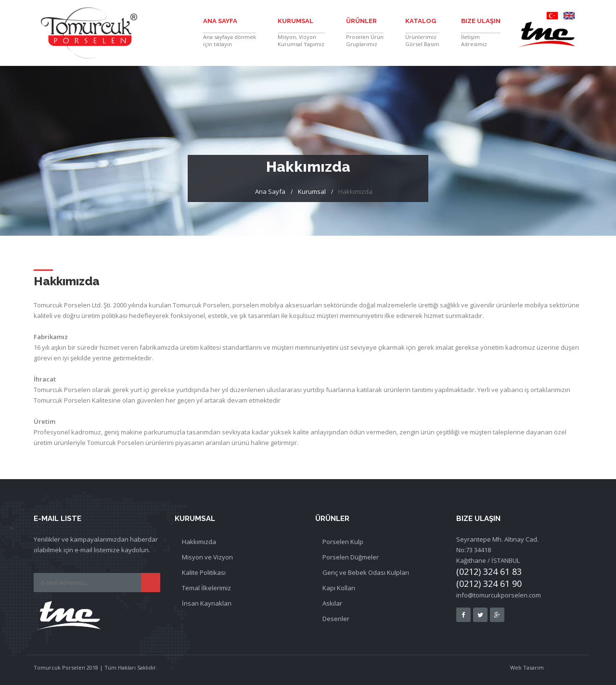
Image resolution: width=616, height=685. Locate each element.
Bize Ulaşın (481, 21)
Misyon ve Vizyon (207, 557)
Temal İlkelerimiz (206, 588)
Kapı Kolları (339, 588)
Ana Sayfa (220, 21)
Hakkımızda (199, 542)
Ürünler (361, 21)
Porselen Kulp (343, 542)
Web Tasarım (527, 667)
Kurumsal (295, 21)
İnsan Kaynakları (207, 603)
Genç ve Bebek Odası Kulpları (366, 572)
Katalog (421, 21)
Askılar (332, 603)
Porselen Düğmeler (351, 557)
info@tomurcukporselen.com (499, 595)
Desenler (336, 619)
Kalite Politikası (204, 572)
